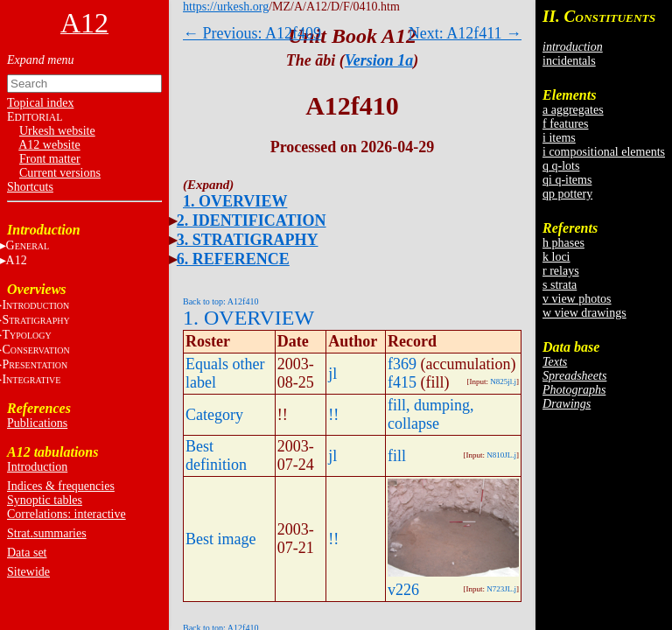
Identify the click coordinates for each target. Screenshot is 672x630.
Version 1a (379, 60)
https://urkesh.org (226, 7)
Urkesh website (57, 131)
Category (214, 415)
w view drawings (584, 313)
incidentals (569, 61)
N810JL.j (501, 455)
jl (332, 374)
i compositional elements (604, 152)
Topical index (40, 103)
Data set (27, 553)
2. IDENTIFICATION (252, 220)
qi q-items (567, 180)
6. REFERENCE (233, 259)
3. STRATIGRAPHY (248, 240)
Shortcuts (30, 187)
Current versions (60, 173)
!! (333, 415)
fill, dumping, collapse (431, 414)
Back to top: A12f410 (220, 301)
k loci (556, 257)
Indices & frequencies (61, 486)
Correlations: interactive (66, 514)
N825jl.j (503, 381)
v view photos (577, 299)
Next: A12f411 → (465, 33)
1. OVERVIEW (235, 201)
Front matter (50, 159)
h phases (563, 243)
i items (559, 138)
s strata (560, 285)
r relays (561, 271)
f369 (402, 364)
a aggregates (573, 110)
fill (397, 456)
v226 (403, 590)
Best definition (216, 455)
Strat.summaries (47, 533)
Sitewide (28, 572)
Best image (220, 539)
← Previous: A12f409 (252, 33)
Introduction (37, 467)
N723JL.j (501, 589)
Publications (37, 423)
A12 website (49, 145)
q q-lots (561, 166)
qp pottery (567, 194)
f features (565, 124)
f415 (402, 382)
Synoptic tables (45, 500)
